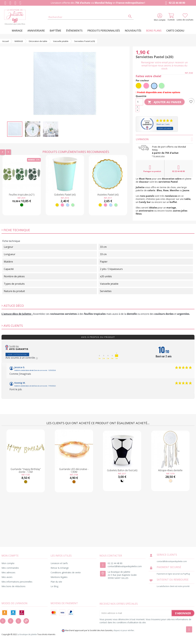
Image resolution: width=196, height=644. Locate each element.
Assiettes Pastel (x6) (108, 195)
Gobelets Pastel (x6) (65, 195)
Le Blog (54, 586)
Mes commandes (10, 568)
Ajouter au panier (164, 102)
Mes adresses (8, 572)
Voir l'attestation (17, 355)
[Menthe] (73, 205)
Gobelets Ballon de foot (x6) (122, 470)
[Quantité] (139, 102)
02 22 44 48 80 (174, 3)
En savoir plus (159, 156)
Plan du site (56, 582)
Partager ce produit (152, 169)
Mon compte (8, 563)
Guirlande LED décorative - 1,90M (74, 470)
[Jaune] (57, 205)
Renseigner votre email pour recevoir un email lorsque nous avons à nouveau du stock (164, 65)
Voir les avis (165, 128)
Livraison (164, 139)
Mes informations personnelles (17, 582)
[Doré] (26, 482)
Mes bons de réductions (13, 586)
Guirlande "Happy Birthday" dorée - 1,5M (26, 470)
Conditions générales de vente (66, 572)
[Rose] (62, 205)
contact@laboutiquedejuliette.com (125, 566)
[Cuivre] (74, 482)
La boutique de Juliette (27, 634)
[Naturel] (170, 481)
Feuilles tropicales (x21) (22, 195)
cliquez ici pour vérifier (124, 630)
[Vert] (22, 205)
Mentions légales (59, 577)
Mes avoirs (7, 577)
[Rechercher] (91, 17)
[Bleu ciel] (67, 205)
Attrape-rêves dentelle (170, 470)
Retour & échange (60, 568)
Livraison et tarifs (59, 563)
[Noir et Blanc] (122, 481)
